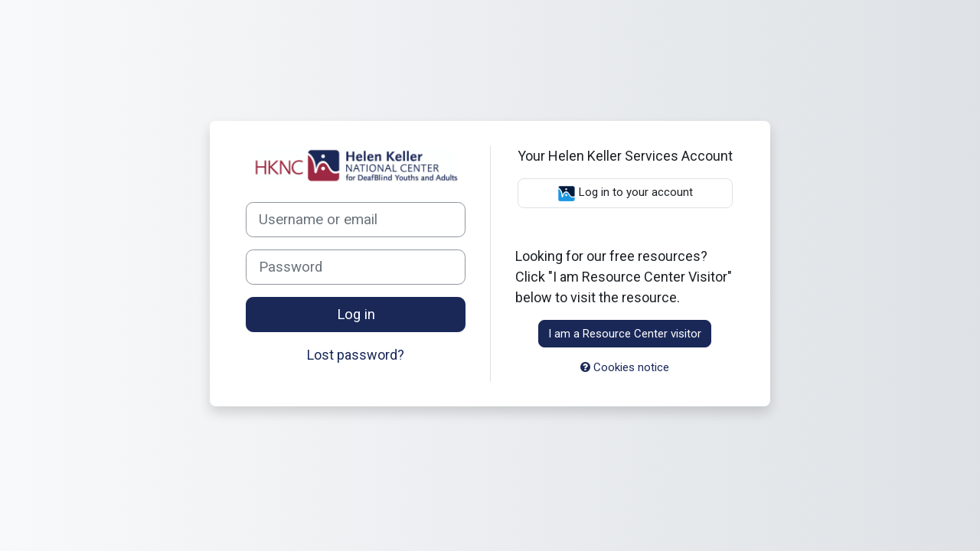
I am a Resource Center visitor (625, 334)
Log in (356, 315)
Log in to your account (625, 194)
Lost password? (356, 355)
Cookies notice (625, 367)
